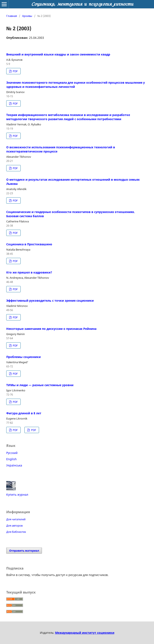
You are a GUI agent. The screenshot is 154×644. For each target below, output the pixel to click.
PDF (15, 71)
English (11, 459)
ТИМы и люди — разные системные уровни (40, 385)
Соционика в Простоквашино (29, 244)
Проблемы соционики (23, 357)
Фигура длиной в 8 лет (24, 413)
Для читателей (16, 519)
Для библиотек (16, 532)
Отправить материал (24, 551)
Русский (12, 453)
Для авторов (14, 526)
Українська (14, 465)
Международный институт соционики (85, 633)
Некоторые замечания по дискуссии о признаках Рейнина (51, 329)
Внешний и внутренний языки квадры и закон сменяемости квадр (58, 54)
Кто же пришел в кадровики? (29, 272)
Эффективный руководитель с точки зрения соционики (50, 301)
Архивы (27, 16)
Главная (12, 16)
